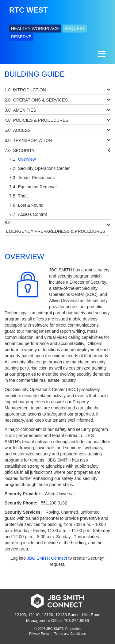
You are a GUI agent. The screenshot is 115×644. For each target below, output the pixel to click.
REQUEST (75, 29)
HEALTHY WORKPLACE (35, 29)
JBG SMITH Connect (47, 558)
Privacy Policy (39, 634)
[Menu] (101, 54)
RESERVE (21, 37)
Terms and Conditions (70, 634)
